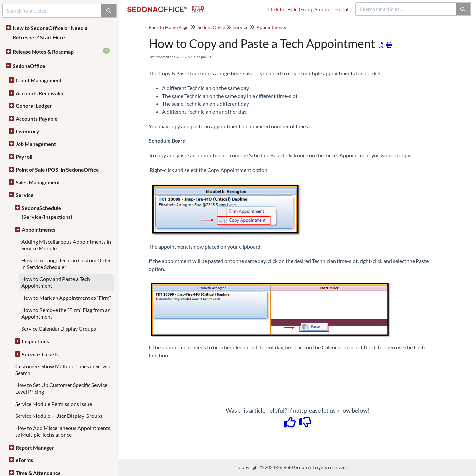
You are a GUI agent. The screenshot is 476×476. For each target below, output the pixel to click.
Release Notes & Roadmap (61, 51)
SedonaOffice (29, 66)
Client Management (39, 80)
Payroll (24, 157)
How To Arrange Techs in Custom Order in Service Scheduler (66, 264)
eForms (24, 460)
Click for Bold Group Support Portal (308, 9)
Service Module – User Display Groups (59, 416)
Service (25, 195)
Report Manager (35, 447)
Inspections (35, 341)
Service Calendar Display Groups (59, 328)
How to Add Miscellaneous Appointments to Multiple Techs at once (63, 431)
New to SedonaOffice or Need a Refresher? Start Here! (50, 33)
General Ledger (34, 106)
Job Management (36, 144)
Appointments (39, 230)
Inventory (27, 131)
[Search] (463, 9)
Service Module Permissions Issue (54, 404)
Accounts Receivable (40, 93)
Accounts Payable (37, 119)
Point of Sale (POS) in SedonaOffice (57, 169)
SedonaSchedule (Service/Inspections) (47, 212)
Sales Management (38, 182)
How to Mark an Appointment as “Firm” (66, 298)
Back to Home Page (169, 27)
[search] (406, 9)
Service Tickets (40, 354)
